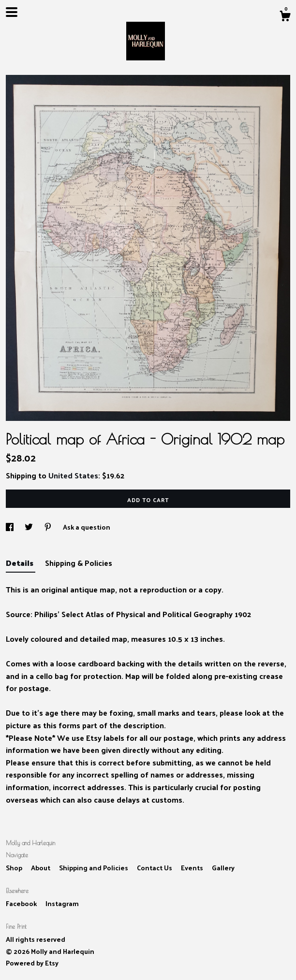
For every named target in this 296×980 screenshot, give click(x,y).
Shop (15, 868)
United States (73, 475)
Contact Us (155, 868)
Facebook (22, 903)
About (41, 868)
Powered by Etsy (32, 963)
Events (193, 868)
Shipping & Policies (79, 563)
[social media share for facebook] (10, 527)
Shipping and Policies (94, 868)
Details (21, 563)
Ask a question (87, 527)
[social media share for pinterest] (49, 527)
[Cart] (285, 17)
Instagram (62, 903)
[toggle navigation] (12, 12)
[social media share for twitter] (30, 527)
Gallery (223, 868)
